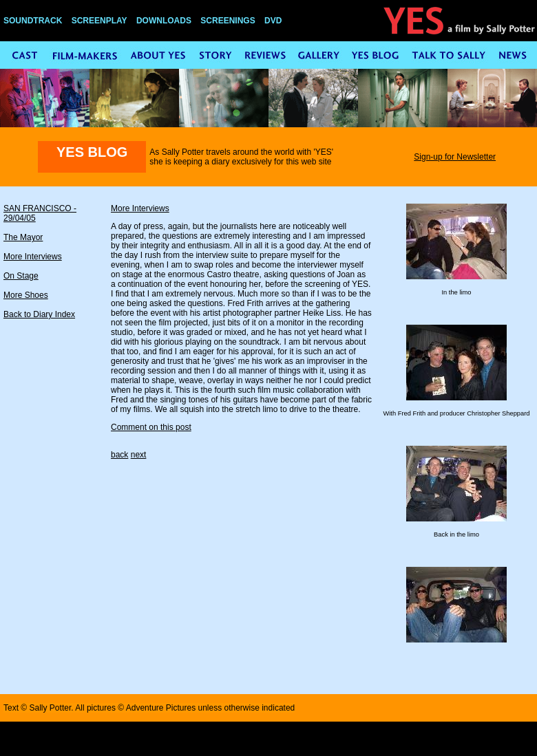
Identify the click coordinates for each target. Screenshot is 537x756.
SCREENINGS (228, 21)
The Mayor (23, 237)
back (119, 455)
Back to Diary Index (39, 314)
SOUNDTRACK (33, 21)
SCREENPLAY (99, 21)
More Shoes (26, 295)
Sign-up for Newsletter (455, 157)
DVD (273, 21)
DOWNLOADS (164, 21)
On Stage (21, 276)
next (139, 455)
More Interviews (33, 257)
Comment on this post (151, 427)
